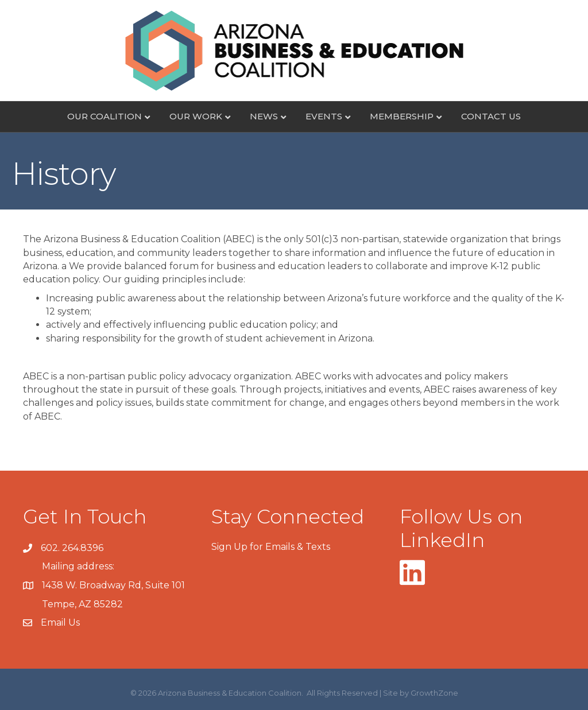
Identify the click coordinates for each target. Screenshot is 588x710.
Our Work (196, 116)
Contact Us (491, 116)
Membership (402, 116)
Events (324, 116)
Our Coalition (105, 116)
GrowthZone (434, 693)
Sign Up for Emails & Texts (271, 547)
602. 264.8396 (72, 548)
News (264, 116)
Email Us (60, 622)
